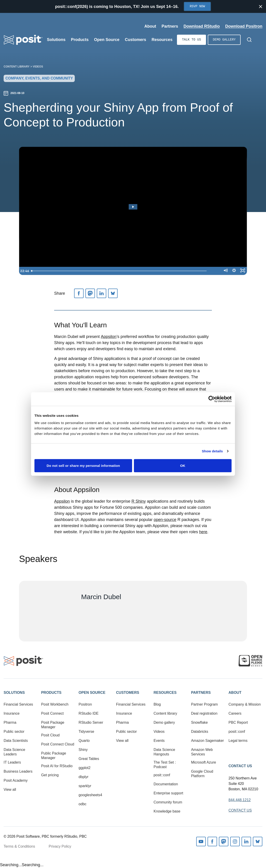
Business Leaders (18, 771)
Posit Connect (52, 713)
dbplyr (84, 777)
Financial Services (18, 704)
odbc (83, 804)
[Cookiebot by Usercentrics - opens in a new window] (212, 399)
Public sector (14, 732)
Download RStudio (202, 26)
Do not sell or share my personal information (83, 465)
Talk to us (191, 40)
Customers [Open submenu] (135, 40)
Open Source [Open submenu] (107, 40)
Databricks (200, 732)
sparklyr (85, 786)
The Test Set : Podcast (165, 765)
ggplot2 (85, 768)
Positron (85, 704)
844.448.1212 (240, 800)
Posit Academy (16, 780)
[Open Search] (249, 40)
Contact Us (240, 766)
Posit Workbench (55, 704)
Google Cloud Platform (202, 774)
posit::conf (162, 775)
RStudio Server (91, 722)
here (203, 532)
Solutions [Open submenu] (56, 40)
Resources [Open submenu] (162, 40)
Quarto (84, 741)
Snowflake (199, 722)
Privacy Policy (60, 846)
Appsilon (109, 337)
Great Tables (89, 759)
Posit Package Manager (53, 725)
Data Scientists (16, 741)
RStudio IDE (89, 713)
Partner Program (204, 704)
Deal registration (204, 713)
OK (183, 465)
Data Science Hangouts (164, 752)
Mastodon (224, 841)
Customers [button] (128, 693)
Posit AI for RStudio (57, 766)
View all (10, 790)
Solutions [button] (14, 693)
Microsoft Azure (203, 762)
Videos (38, 67)
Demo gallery (224, 40)
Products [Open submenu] (80, 40)
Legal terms (238, 741)
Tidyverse (86, 732)
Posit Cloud (50, 735)
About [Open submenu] (150, 26)
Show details (212, 451)
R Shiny (139, 501)
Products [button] (51, 693)
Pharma (10, 722)
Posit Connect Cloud (58, 744)
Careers (235, 713)
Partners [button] (201, 693)
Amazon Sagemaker (207, 741)
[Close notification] (261, 7)
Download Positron (244, 26)
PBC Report (238, 722)
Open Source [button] (92, 693)
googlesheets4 (90, 795)
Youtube (201, 841)
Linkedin (246, 841)
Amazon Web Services (202, 752)
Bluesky (258, 841)
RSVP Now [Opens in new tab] (197, 6)
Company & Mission (245, 704)
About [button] (235, 693)
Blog (157, 704)
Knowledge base (167, 811)
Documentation (166, 784)
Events (159, 741)
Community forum (168, 802)
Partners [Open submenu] (170, 26)
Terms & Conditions (19, 846)
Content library (17, 67)
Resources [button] (165, 693)
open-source (165, 520)
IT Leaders (12, 762)
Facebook (212, 841)
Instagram (235, 841)
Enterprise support (168, 793)
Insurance (12, 713)
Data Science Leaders (14, 752)
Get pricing (50, 775)
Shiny (83, 750)
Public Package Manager (53, 756)
